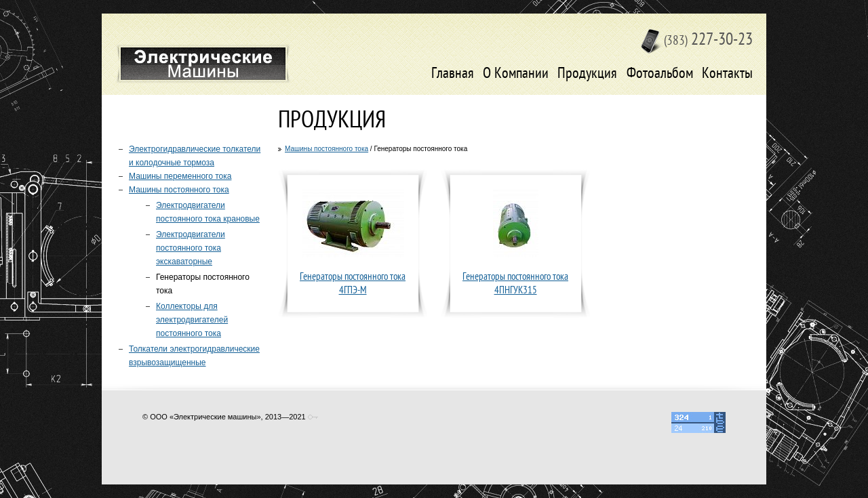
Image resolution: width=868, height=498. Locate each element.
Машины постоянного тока (327, 149)
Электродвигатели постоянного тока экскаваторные (191, 248)
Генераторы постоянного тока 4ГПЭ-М (353, 284)
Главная (453, 74)
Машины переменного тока (180, 176)
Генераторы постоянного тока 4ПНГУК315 (515, 284)
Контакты (727, 74)
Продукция (587, 74)
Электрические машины (203, 64)
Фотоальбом (660, 74)
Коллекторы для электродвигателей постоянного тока (192, 320)
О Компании (516, 74)
